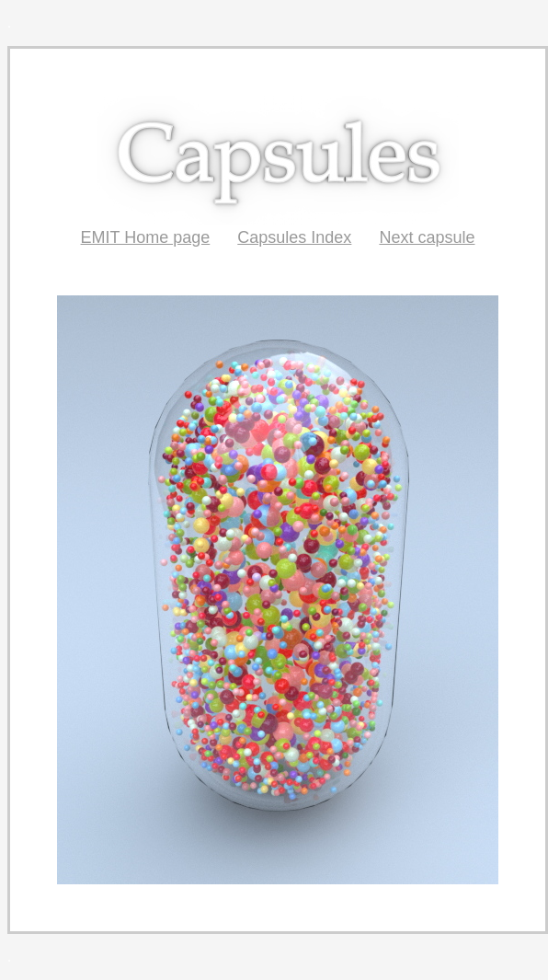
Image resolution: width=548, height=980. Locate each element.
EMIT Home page (146, 237)
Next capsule (427, 237)
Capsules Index (294, 237)
